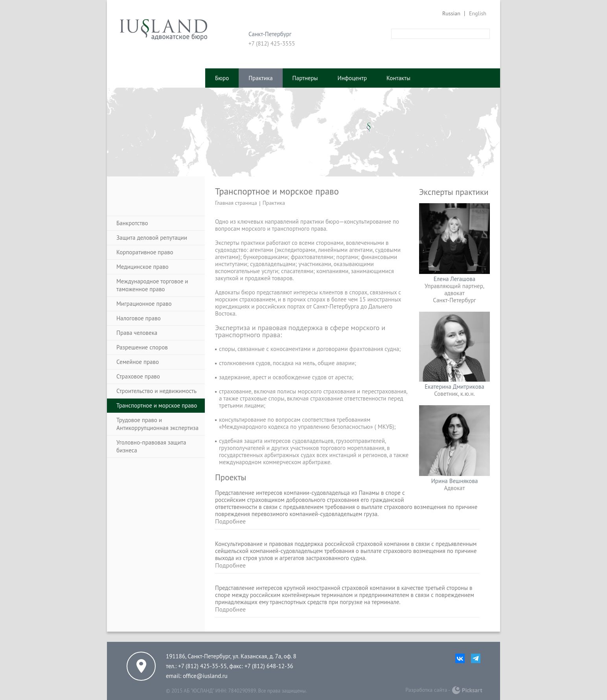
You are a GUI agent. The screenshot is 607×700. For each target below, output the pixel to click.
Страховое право (138, 376)
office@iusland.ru (205, 676)
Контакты (398, 78)
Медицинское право (143, 267)
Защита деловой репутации (152, 238)
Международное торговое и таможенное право (152, 285)
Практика (260, 78)
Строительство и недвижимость (156, 391)
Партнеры (305, 78)
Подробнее (230, 521)
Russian (451, 13)
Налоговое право (139, 318)
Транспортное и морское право (157, 405)
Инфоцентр (352, 78)
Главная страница (236, 203)
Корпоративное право (145, 252)
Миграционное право (144, 304)
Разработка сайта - (428, 690)
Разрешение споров (142, 347)
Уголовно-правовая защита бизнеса (151, 446)
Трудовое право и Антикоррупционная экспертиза (157, 424)
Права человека (137, 333)
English (478, 13)
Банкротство (132, 223)
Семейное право (138, 362)
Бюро (222, 78)
